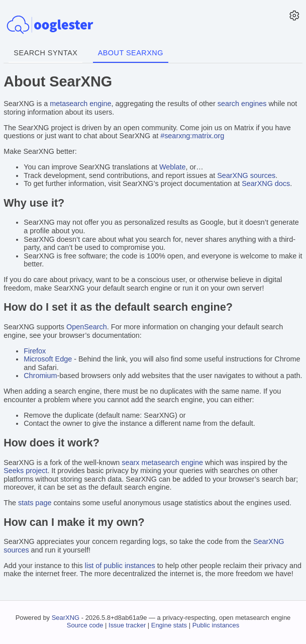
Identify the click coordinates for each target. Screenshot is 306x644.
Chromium (40, 376)
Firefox (35, 351)
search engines (242, 104)
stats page (35, 503)
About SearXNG (131, 53)
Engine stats (169, 625)
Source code (85, 625)
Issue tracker (127, 625)
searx (130, 463)
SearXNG (66, 618)
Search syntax (45, 53)
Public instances (216, 625)
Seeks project (25, 471)
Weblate (173, 167)
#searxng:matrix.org (192, 136)
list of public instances (120, 566)
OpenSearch (87, 327)
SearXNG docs (266, 183)
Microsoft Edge (48, 359)
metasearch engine (80, 104)
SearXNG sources (246, 175)
